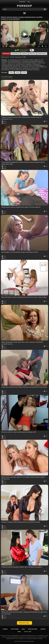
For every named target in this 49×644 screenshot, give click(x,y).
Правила (43, 629)
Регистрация (22, 2)
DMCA (19, 632)
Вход (29, 2)
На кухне (24, 73)
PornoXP (22, 641)
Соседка (18, 73)
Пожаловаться (15, 54)
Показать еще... (25, 623)
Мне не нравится (18, 50)
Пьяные (11, 73)
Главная (5, 629)
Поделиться (32, 54)
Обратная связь (33, 629)
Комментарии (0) (42, 54)
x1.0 (39, 46)
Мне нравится (16, 50)
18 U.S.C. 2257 (28, 632)
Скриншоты (24, 54)
